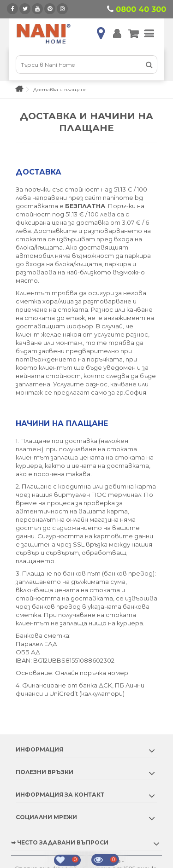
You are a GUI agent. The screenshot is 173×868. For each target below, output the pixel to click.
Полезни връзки (45, 772)
